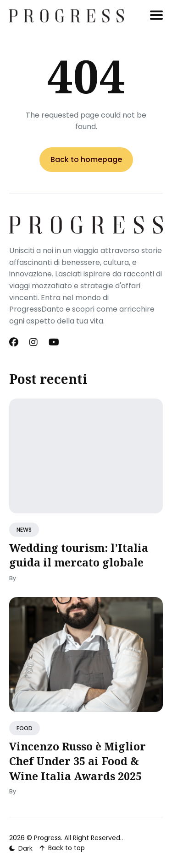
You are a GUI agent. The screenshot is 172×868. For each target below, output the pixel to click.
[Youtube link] (54, 342)
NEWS (24, 530)
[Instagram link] (33, 342)
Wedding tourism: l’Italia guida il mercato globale (79, 555)
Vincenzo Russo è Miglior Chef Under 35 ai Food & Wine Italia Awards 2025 (78, 761)
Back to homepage (86, 159)
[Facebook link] (15, 342)
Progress (47, 838)
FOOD (25, 728)
